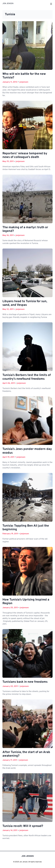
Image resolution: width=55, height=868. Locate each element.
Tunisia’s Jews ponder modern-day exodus (27, 451)
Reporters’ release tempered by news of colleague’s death (25, 155)
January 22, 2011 (10, 686)
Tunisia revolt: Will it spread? (23, 826)
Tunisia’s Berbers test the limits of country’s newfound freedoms (27, 377)
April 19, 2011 (8, 457)
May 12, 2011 (8, 309)
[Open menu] (51, 4)
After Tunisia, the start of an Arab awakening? (26, 754)
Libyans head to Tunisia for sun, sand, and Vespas (25, 303)
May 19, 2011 (8, 161)
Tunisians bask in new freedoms (25, 682)
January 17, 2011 (10, 760)
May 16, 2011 (8, 235)
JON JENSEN (8, 4)
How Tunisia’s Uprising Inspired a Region (26, 602)
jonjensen (24, 82)
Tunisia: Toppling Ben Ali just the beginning (26, 528)
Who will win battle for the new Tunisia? (24, 76)
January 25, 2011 (10, 608)
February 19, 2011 (10, 534)
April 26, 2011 (9, 383)
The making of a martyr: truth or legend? (25, 229)
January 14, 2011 (10, 830)
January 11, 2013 (10, 82)
